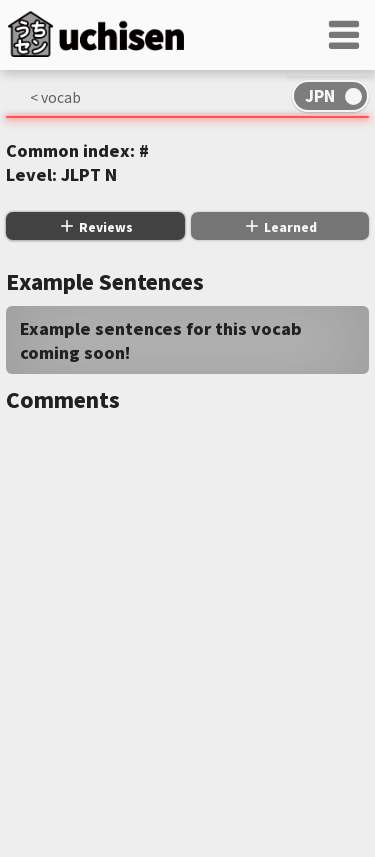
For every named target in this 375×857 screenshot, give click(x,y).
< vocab (55, 97)
